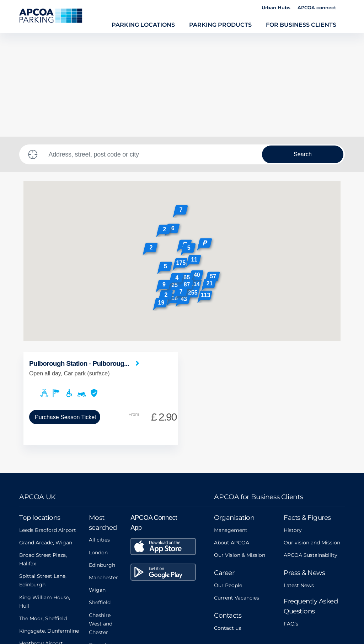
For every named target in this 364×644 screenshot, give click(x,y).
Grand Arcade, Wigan (46, 439)
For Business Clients (301, 25)
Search (303, 51)
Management (231, 427)
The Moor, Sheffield (43, 515)
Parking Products (220, 25)
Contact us (227, 524)
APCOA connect (317, 7)
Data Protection (243, 609)
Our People (228, 482)
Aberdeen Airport (41, 552)
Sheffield (100, 499)
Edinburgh (102, 461)
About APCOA (232, 439)
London (98, 449)
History (293, 427)
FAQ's (291, 520)
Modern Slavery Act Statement (59, 609)
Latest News (299, 482)
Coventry (100, 541)
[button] (205, 142)
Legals (122, 609)
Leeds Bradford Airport (48, 427)
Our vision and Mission (312, 439)
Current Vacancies (237, 494)
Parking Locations (143, 25)
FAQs (201, 609)
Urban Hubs (276, 7)
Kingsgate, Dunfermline (49, 527)
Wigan (97, 486)
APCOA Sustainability (311, 452)
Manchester (103, 474)
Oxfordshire (103, 554)
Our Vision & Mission (240, 452)
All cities (99, 436)
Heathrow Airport (41, 540)
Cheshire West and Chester (101, 520)
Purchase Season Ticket (66, 314)
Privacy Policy (162, 609)
